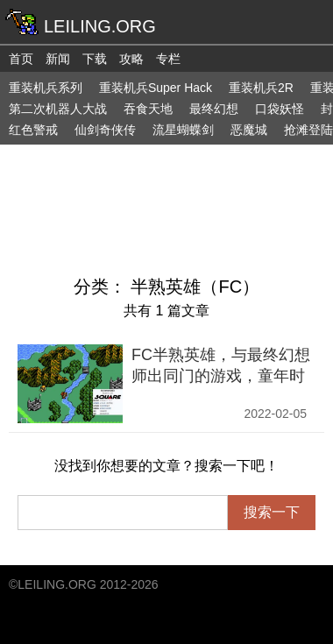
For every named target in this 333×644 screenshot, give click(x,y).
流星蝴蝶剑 (183, 130)
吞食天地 (148, 109)
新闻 (58, 59)
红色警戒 (33, 130)
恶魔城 (249, 130)
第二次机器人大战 (58, 109)
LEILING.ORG (57, 584)
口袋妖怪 (280, 109)
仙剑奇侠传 (105, 130)
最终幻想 (214, 109)
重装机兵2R (261, 88)
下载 (95, 59)
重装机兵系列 (46, 88)
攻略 (131, 59)
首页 (21, 59)
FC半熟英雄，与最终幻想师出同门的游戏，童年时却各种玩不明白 (221, 376)
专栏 (168, 59)
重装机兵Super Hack (156, 88)
